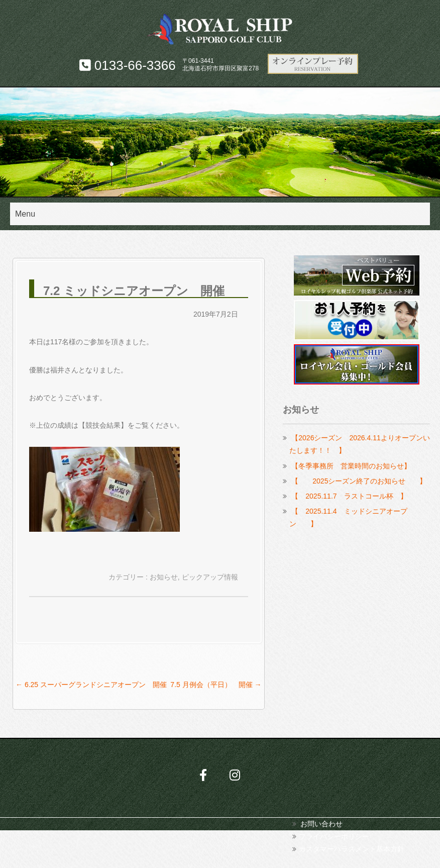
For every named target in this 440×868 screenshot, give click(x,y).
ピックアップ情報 (210, 577)
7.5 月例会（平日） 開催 (216, 685)
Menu (25, 214)
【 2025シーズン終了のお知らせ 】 (359, 481)
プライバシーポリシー (334, 836)
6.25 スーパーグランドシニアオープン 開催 (91, 685)
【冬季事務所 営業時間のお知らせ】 (351, 466)
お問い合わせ (321, 824)
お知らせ (164, 577)
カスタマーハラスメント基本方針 (352, 849)
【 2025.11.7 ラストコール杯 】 (349, 496)
